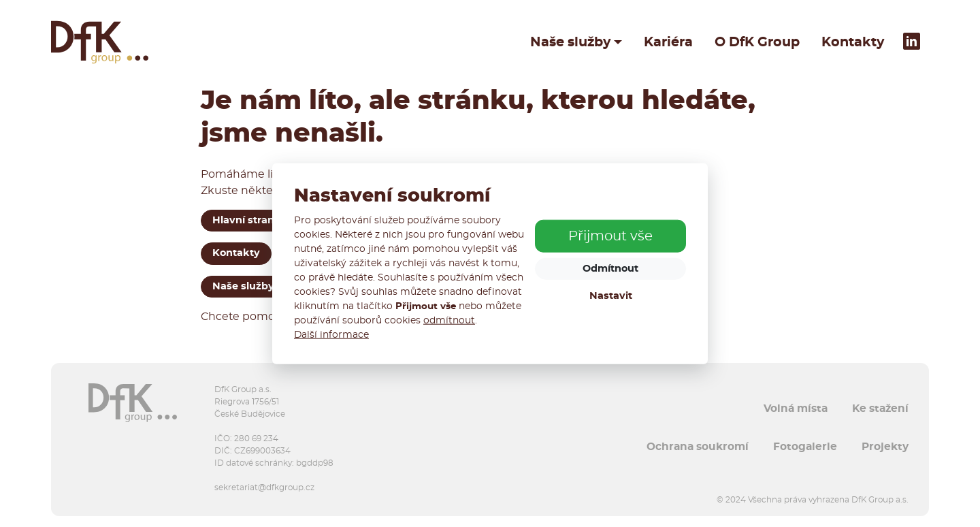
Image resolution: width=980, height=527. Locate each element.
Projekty (885, 447)
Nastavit (611, 296)
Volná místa (796, 409)
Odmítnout (610, 269)
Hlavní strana (246, 220)
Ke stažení (880, 409)
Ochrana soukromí (698, 447)
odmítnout (449, 320)
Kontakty (853, 42)
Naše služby (243, 286)
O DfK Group (757, 42)
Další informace (331, 334)
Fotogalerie (805, 447)
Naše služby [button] (570, 42)
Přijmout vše (610, 236)
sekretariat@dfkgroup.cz (264, 488)
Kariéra (668, 42)
